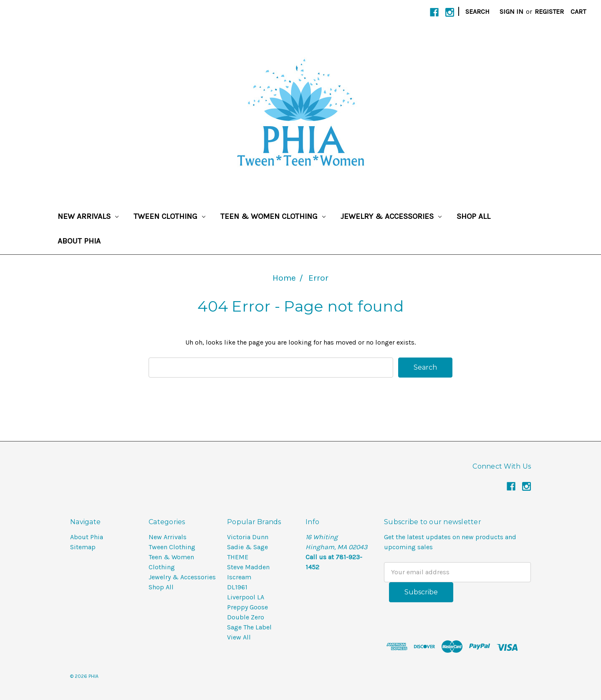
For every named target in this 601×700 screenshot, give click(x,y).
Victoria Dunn (248, 537)
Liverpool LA (246, 597)
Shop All (473, 216)
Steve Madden (248, 567)
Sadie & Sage (247, 547)
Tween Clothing (169, 216)
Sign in (511, 11)
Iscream (239, 577)
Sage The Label (249, 627)
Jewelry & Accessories (391, 216)
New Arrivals (88, 216)
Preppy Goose (247, 607)
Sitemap (83, 547)
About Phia (79, 241)
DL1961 (237, 587)
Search (477, 11)
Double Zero (246, 617)
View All (239, 637)
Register (549, 11)
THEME (238, 557)
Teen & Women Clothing (273, 216)
